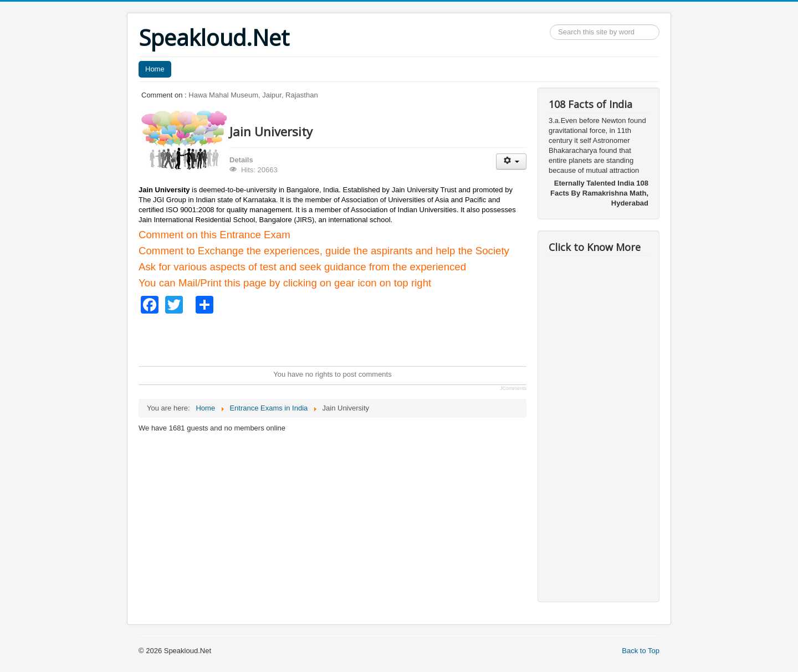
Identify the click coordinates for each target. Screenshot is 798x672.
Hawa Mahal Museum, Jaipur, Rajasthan (253, 95)
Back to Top (641, 651)
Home (155, 69)
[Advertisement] (340, 338)
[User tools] (511, 161)
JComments (513, 388)
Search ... (550, 25)
